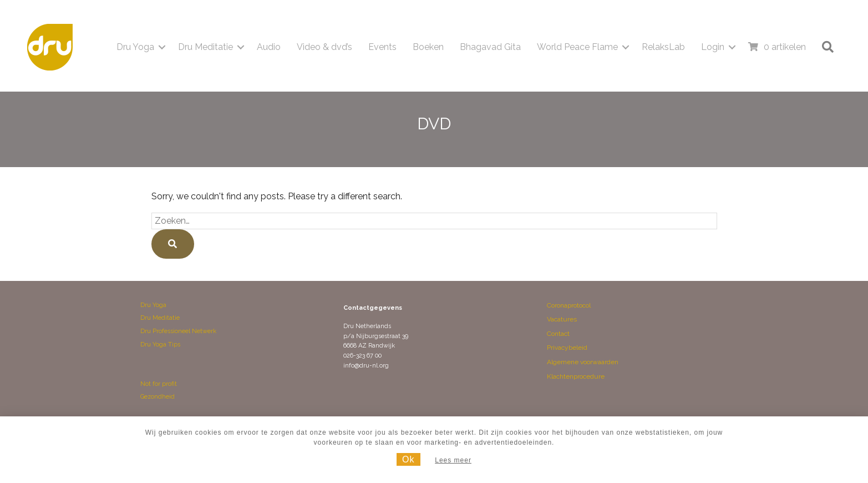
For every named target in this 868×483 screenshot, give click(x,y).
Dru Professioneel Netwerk (178, 331)
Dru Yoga (153, 305)
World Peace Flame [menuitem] (577, 47)
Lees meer (453, 460)
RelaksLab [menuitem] (663, 47)
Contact (558, 334)
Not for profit (159, 384)
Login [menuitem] (713, 47)
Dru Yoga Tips (160, 344)
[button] (162, 47)
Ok (408, 459)
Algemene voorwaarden (583, 362)
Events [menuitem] (382, 47)
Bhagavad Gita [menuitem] (490, 47)
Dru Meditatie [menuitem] (205, 47)
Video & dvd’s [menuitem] (324, 47)
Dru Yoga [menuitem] (135, 47)
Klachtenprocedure (576, 376)
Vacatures (562, 319)
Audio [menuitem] (269, 47)
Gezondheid (158, 397)
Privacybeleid (567, 348)
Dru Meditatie (160, 318)
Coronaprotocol (569, 305)
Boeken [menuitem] (428, 47)
